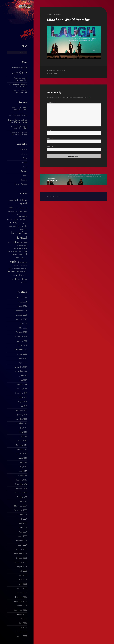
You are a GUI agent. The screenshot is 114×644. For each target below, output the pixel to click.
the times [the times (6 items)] (11, 271)
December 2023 (21, 311)
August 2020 (22, 354)
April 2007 (23, 532)
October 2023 (22, 319)
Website (50, 147)
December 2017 (21, 393)
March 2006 (22, 584)
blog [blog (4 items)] (10, 204)
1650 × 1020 (53, 73)
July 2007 (23, 519)
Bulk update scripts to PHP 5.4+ (20, 134)
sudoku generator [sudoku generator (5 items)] (20, 266)
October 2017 (22, 398)
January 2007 (22, 545)
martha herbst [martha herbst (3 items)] (22, 242)
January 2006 (22, 593)
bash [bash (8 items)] (16, 200)
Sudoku (24, 180)
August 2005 (22, 615)
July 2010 (23, 502)
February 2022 (21, 332)
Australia (24, 150)
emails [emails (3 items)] (25, 211)
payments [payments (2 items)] (19, 246)
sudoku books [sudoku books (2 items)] (23, 262)
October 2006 (21, 558)
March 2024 (22, 302)
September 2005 (20, 610)
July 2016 (23, 428)
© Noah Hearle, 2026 (53, 196)
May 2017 (23, 406)
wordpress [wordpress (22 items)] (20, 275)
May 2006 (23, 580)
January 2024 (22, 306)
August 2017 (22, 402)
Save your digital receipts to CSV (21, 79)
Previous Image (55, 14)
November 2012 (21, 493)
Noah (13, 108)
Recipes (24, 171)
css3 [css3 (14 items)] (11, 208)
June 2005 (23, 623)
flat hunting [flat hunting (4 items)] (23, 217)
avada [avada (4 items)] (11, 200)
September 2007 (21, 510)
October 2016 (22, 424)
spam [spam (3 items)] (25, 258)
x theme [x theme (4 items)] (24, 282)
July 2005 (23, 619)
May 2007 (23, 528)
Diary (25, 158)
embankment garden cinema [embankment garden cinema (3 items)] (17, 214)
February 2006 (21, 589)
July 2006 (23, 571)
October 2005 (21, 606)
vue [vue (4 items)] (26, 272)
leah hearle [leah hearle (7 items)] (21, 226)
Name (50, 130)
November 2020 (21, 350)
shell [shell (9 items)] (25, 254)
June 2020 (23, 358)
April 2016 (23, 437)
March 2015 (22, 476)
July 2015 (23, 463)
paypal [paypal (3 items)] (25, 245)
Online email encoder (19, 68)
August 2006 (22, 567)
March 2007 (22, 536)
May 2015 (23, 467)
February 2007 (21, 541)
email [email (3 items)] (20, 211)
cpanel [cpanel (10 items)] (23, 204)
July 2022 (23, 324)
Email (50, 138)
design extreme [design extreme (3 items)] (13, 211)
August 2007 (22, 515)
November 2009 (21, 506)
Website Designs (21, 184)
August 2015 (22, 458)
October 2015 (22, 454)
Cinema (24, 154)
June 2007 (23, 523)
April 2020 (23, 363)
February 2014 (22, 489)
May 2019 (23, 380)
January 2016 (22, 450)
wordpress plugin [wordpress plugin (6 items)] (19, 279)
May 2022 (23, 328)
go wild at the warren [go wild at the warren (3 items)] (14, 219)
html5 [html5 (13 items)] (13, 223)
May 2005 (23, 628)
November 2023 (21, 315)
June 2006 (23, 575)
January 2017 (22, 415)
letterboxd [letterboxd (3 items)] (23, 229)
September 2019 (21, 371)
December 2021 (21, 337)
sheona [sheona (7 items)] (19, 258)
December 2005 (21, 597)
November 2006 (21, 554)
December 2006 (21, 549)
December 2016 (21, 419)
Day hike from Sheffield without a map (18, 86)
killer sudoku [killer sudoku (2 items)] (12, 227)
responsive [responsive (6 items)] (22, 251)
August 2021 (22, 345)
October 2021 (22, 341)
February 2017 (22, 411)
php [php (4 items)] (25, 248)
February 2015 (21, 480)
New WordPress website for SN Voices (19, 73)
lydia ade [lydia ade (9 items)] (12, 242)
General (24, 163)
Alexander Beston (14, 120)
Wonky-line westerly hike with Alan (20, 92)
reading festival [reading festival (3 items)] (12, 251)
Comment (51, 102)
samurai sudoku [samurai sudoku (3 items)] (17, 255)
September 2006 (20, 563)
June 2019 (23, 376)
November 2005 (21, 602)
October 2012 (22, 497)
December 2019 (21, 367)
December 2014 (21, 484)
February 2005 (21, 632)
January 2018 (22, 389)
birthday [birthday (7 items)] (23, 200)
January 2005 (22, 636)
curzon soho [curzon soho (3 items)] (18, 208)
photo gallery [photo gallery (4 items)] (19, 248)
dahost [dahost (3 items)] (25, 208)
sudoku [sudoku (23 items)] (15, 262)
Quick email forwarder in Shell (20, 109)
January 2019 (22, 385)
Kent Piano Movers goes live (18, 121)
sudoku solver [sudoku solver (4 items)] (13, 269)
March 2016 (22, 441)
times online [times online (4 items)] (20, 272)
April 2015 (23, 471)
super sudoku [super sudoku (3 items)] (23, 269)
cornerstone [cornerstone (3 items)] (16, 204)
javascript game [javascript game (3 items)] (22, 223)
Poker (25, 167)
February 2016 (21, 445)
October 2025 (21, 298)
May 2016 (23, 432)
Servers (24, 176)
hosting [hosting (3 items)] (24, 219)
